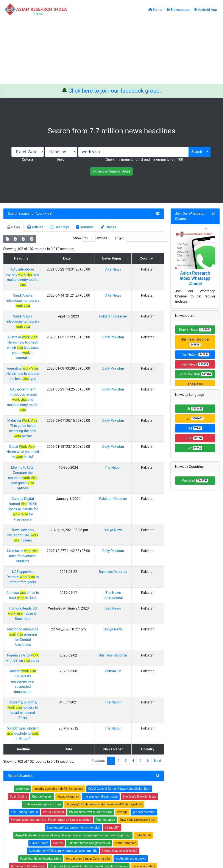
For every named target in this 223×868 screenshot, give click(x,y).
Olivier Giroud (39, 683)
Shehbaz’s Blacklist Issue (139, 636)
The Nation (128, 400)
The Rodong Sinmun (24, 652)
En (195, 418)
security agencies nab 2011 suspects (58, 628)
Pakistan (195, 480)
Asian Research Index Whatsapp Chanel (195, 278)
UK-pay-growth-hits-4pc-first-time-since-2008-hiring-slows (104, 644)
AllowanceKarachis (135, 737)
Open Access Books (76, 791)
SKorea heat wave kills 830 (120, 691)
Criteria (27, 159)
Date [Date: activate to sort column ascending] (93, 258)
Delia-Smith (143, 675)
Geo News (128, 495)
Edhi (88, 745)
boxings (122, 652)
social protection (35, 745)
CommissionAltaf (29, 722)
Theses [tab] (109, 227)
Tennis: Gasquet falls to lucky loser (119, 745)
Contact (126, 843)
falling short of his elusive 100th (33, 714)
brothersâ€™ (62, 729)
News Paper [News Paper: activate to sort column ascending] (126, 258)
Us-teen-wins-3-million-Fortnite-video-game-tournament (56, 737)
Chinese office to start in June (39, 479)
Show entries (90, 238)
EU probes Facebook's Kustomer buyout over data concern (89, 706)
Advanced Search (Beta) (111, 171)
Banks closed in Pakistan (32, 729)
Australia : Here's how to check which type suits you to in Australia (39, 322)
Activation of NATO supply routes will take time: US (63, 691)
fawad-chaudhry (68, 636)
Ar (195, 448)
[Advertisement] (111, 51)
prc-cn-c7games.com (66, 745)
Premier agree (106, 660)
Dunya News (128, 432)
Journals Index (125, 780)
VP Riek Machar (53, 652)
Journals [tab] (85, 227)
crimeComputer (125, 683)
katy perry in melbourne (135, 729)
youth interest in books (131, 698)
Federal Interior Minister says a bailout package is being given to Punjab (107, 714)
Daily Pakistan (128, 317)
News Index (123, 796)
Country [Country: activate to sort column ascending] (152, 258)
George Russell (42, 636)
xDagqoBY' (112, 667)
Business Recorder (195, 342)
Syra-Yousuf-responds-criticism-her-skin (73, 667)
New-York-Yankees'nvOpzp (138, 660)
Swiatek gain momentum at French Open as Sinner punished (51, 660)
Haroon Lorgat (107, 737)
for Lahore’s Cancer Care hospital (88, 698)
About (110, 843)
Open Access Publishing (79, 796)
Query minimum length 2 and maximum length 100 (144, 159)
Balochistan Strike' (137, 722)
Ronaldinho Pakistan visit (28, 706)
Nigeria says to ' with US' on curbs (39, 526)
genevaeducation (144, 652)
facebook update (144, 706)
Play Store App (73, 808)
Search (197, 152)
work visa (44, 214)
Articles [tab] (35, 227)
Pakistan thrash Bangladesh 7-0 (89, 683)
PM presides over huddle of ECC (90, 652)
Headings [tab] (60, 227)
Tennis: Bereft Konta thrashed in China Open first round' (82, 722)
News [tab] (13, 227)
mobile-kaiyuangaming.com (42, 644)
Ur (195, 408)
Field (61, 159)
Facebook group (25, 801)
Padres (58, 683)
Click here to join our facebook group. (115, 91)
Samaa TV (128, 542)
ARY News (128, 269)
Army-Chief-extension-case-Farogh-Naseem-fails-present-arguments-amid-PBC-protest (73, 675)
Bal (195, 438)
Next (158, 600)
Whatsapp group (25, 807)
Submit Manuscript (76, 802)
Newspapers (72, 785)
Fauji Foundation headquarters (41, 698)
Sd (195, 428)
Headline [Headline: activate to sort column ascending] (38, 258)
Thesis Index (123, 791)
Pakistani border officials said (95, 729)
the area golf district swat (101, 636)
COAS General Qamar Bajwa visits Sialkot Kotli (119, 628)
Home (67, 780)
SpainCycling (19, 636)
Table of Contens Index (130, 785)
